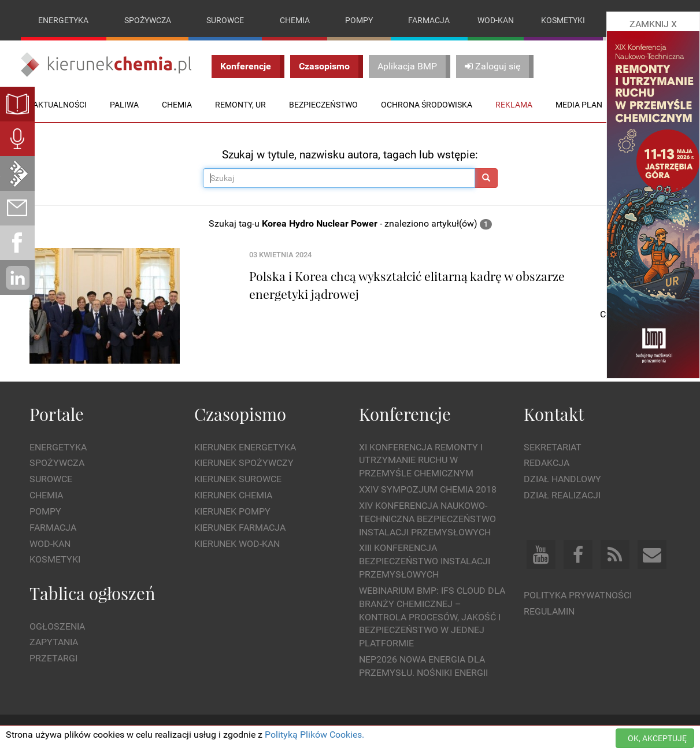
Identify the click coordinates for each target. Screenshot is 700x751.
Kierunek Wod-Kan (237, 544)
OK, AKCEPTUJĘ (657, 738)
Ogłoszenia (57, 626)
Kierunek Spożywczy (244, 463)
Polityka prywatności (578, 595)
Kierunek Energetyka (245, 447)
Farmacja (429, 20)
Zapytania (54, 643)
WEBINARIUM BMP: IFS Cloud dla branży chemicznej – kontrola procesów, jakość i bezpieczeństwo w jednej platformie (432, 617)
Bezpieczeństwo (323, 105)
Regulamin (549, 611)
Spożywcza (148, 20)
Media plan (579, 105)
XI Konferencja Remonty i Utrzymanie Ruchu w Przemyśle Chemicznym (421, 460)
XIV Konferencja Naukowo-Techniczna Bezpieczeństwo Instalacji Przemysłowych (427, 519)
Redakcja (547, 463)
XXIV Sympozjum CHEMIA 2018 (428, 489)
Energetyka (63, 20)
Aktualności (60, 105)
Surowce (225, 20)
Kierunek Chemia (233, 495)
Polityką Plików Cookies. (314, 735)
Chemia (295, 20)
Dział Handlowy (562, 479)
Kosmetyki (563, 20)
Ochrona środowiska (427, 105)
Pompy (359, 20)
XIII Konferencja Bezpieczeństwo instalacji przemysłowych (425, 562)
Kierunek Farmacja (240, 528)
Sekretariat (553, 447)
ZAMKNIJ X (653, 24)
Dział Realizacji (562, 495)
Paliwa (124, 105)
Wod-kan (496, 20)
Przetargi (53, 658)
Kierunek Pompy (232, 511)
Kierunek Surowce (238, 479)
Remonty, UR (240, 105)
